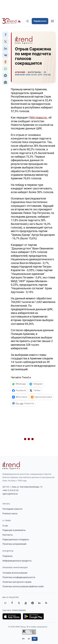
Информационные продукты (17, 561)
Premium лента (10, 514)
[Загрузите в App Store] (12, 616)
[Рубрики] (52, 21)
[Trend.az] (12, 21)
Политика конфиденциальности (19, 577)
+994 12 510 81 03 (10, 490)
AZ (29, 639)
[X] (19, 603)
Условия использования (15, 573)
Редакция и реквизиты (14, 530)
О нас (5, 526)
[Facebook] (12, 603)
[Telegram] (32, 603)
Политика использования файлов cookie (23, 586)
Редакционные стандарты (16, 539)
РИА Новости (38, 117)
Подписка (8, 556)
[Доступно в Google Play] (33, 616)
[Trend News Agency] (11, 465)
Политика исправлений (14, 544)
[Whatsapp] (5, 603)
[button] (5, 35)
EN (23, 639)
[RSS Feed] (46, 603)
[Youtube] (26, 603)
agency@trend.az (10, 494)
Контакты (8, 535)
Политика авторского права (17, 582)
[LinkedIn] (39, 603)
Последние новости (12, 509)
